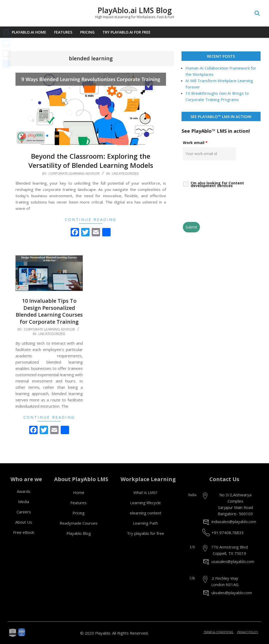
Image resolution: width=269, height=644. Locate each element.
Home (79, 492)
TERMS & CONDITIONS (218, 632)
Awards (24, 491)
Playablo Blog (79, 533)
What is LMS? (145, 492)
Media (24, 502)
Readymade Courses (79, 523)
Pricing (79, 513)
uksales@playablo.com (232, 593)
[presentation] (223, 205)
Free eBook (24, 532)
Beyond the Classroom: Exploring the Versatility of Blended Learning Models (91, 161)
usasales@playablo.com (233, 561)
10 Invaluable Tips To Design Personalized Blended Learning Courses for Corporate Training (49, 311)
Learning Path (145, 523)
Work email (195, 143)
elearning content (146, 513)
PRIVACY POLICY (247, 632)
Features (79, 503)
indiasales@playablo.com (234, 521)
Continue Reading (91, 219)
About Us (24, 522)
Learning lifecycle (145, 503)
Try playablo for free (146, 533)
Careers (24, 512)
